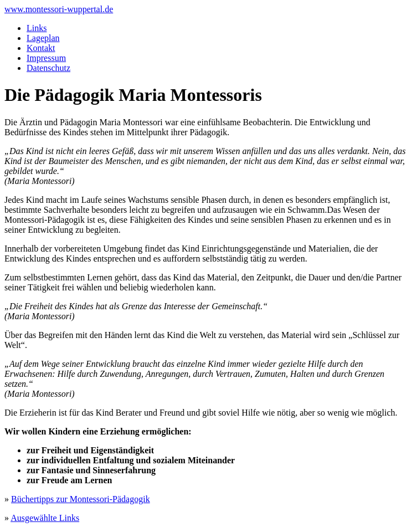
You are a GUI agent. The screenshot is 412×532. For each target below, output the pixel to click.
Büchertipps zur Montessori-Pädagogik (81, 499)
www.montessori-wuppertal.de (59, 9)
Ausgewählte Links (45, 518)
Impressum (46, 58)
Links (37, 28)
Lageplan (43, 38)
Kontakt (41, 48)
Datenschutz (48, 68)
